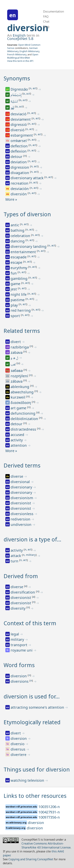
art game (19, 408)
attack (16, 556)
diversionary (22, 487)
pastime (18, 300)
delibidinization (25, 419)
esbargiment (22, 135)
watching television (28, 780)
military (18, 639)
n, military (29, 555)
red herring (21, 310)
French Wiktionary (17, 54)
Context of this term (30, 623)
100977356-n (49, 817)
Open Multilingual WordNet (23, 56)
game (16, 284)
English (19, 35)
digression (20, 167)
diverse (17, 476)
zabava (17, 352)
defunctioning (23, 413)
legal (15, 634)
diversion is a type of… (32, 539)
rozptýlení (20, 376)
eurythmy (19, 268)
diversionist (21, 503)
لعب (13, 365)
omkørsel (19, 141)
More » (11, 199)
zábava (17, 381)
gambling (19, 279)
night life (19, 294)
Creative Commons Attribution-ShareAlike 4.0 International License (46, 845)
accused (18, 435)
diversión (19, 194)
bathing (18, 230)
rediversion (21, 519)
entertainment (24, 252)
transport (19, 645)
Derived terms (22, 465)
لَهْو (13, 108)
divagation (20, 173)
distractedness (24, 429)
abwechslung (23, 392)
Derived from (21, 576)
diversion (28, 28)
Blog (46, 26)
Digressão (20, 89)
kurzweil (18, 397)
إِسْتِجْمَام (16, 95)
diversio (18, 744)
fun (14, 273)
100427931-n (49, 812)
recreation (20, 183)
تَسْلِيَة (15, 102)
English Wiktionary (29, 51)
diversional (21, 482)
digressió (19, 125)
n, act (33, 88)
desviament (21, 119)
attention (19, 445)
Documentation (54, 11)
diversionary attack (27, 178)
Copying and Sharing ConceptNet (31, 859)
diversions (20, 681)
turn (15, 561)
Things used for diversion (37, 769)
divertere (19, 755)
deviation (19, 162)
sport (16, 316)
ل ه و (15, 358)
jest (14, 289)
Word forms (19, 665)
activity (17, 440)
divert (16, 342)
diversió (18, 130)
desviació (19, 114)
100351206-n (49, 807)
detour (17, 157)
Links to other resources (35, 796)
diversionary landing (29, 246)
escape (17, 262)
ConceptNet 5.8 (20, 39)
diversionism (22, 498)
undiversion (21, 525)
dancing (18, 241)
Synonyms (17, 78)
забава (17, 371)
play (15, 305)
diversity (18, 608)
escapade (19, 257)
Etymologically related (32, 722)
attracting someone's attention (38, 707)
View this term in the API (20, 61)
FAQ (46, 16)
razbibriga (20, 347)
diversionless (22, 514)
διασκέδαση (21, 403)
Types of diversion (27, 214)
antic (15, 225)
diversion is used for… (32, 696)
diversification (23, 592)
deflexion (19, 151)
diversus (18, 749)
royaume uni (22, 650)
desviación (20, 189)
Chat (46, 21)
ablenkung (20, 387)
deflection (20, 146)
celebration (21, 236)
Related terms (22, 331)
